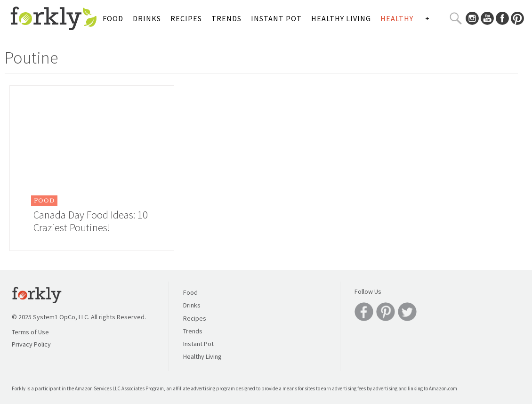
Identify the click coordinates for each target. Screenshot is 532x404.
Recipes (186, 18)
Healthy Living (341, 18)
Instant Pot (276, 18)
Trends (226, 18)
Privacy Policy (31, 344)
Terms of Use (30, 332)
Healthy (397, 18)
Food (113, 18)
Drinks (147, 18)
